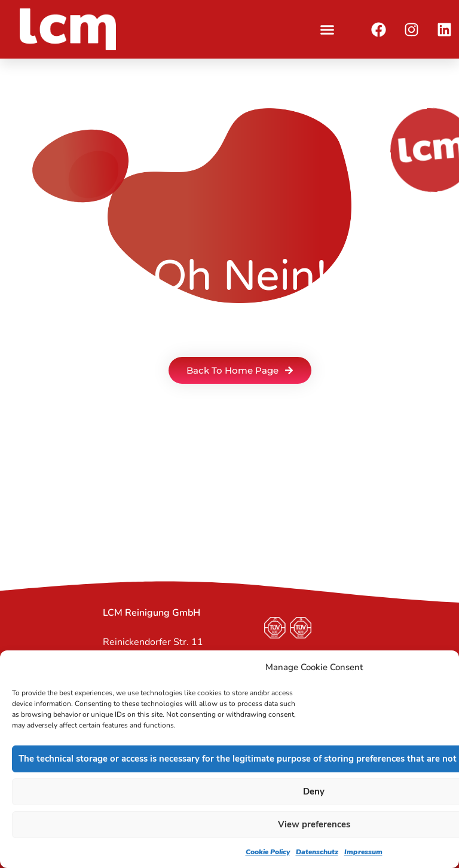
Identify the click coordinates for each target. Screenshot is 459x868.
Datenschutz (317, 852)
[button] (328, 29)
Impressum (363, 852)
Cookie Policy (268, 852)
